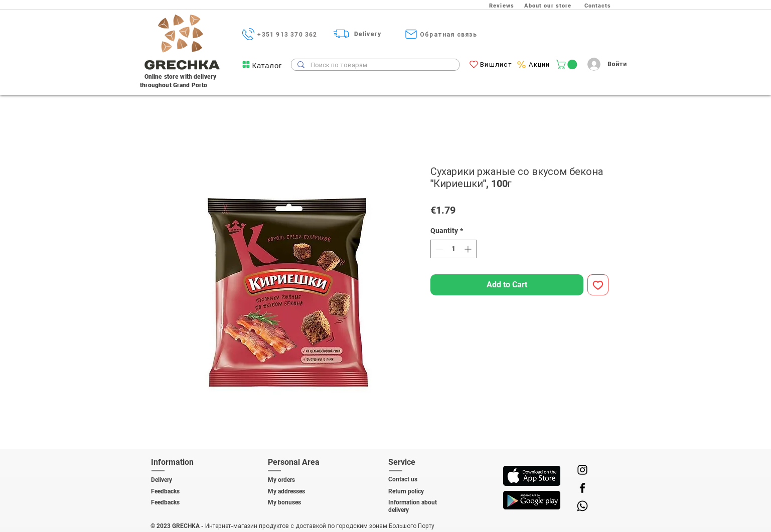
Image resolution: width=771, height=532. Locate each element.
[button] (267, 65)
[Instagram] (582, 470)
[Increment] (469, 249)
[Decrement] (438, 249)
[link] (568, 64)
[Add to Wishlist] (598, 285)
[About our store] (549, 6)
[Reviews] (503, 6)
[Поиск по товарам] (374, 65)
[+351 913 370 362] (289, 34)
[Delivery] (369, 34)
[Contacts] (599, 6)
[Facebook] (582, 488)
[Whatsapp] (582, 506)
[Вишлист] (497, 64)
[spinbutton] (453, 249)
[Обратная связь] (450, 34)
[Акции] (541, 64)
